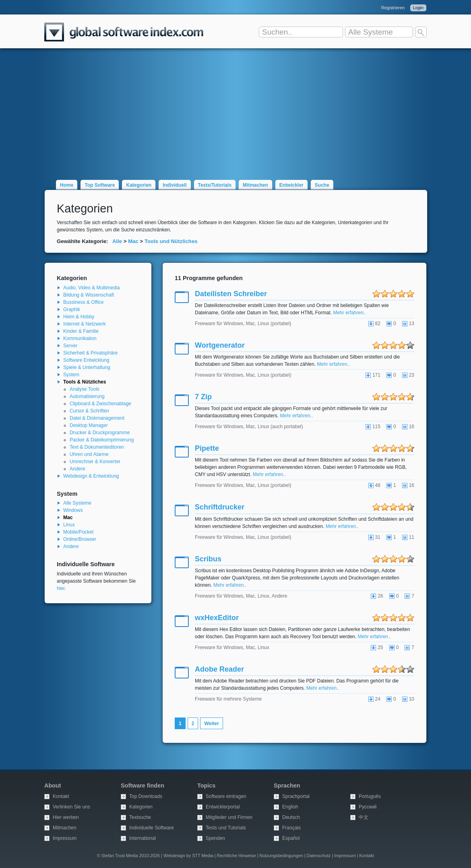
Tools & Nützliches (85, 382)
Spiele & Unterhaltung (87, 367)
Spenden (215, 838)
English (290, 807)
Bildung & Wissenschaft (89, 295)
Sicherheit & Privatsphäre (90, 353)
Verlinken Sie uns (71, 807)
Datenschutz (318, 856)
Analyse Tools (85, 389)
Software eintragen (226, 796)
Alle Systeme (77, 503)
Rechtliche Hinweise (237, 856)
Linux (69, 525)
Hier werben (66, 817)
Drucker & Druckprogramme (100, 433)
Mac (133, 241)
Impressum (65, 838)
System (71, 375)
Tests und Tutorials (226, 828)
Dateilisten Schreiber (231, 294)
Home (67, 185)
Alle (117, 241)
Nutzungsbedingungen (281, 856)
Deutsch (291, 817)
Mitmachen (255, 185)
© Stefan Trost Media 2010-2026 (128, 856)
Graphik (72, 309)
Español (291, 838)
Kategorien (139, 185)
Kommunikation (80, 338)
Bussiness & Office (84, 302)
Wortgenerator (220, 345)
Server (70, 346)
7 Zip (203, 397)
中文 (364, 817)
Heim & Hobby (79, 317)
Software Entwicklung (86, 360)
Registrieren (393, 8)
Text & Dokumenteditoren (97, 447)
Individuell (175, 185)
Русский (368, 807)
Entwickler (291, 185)
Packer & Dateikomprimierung (102, 440)
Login (418, 8)
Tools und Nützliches (171, 241)
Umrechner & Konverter (95, 462)
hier (61, 588)
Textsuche (140, 817)
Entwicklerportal (223, 807)
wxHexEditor (217, 618)
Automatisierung (87, 396)
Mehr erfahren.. (349, 313)
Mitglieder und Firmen (229, 817)
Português (370, 796)
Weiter (211, 724)
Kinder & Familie (81, 331)
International (143, 838)
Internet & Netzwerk (84, 324)
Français (291, 828)
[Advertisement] (235, 109)
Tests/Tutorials (215, 185)
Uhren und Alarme (89, 454)
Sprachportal (296, 796)
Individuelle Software (152, 828)
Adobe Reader (219, 669)
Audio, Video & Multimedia (92, 288)
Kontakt (61, 796)
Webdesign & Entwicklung (91, 476)
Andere (77, 469)
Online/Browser (80, 539)
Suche (322, 185)
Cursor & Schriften (89, 411)
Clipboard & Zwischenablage (100, 404)
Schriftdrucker (220, 507)
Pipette (207, 448)
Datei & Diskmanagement (97, 418)
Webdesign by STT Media (188, 856)
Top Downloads (146, 796)
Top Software (100, 185)
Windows (73, 510)
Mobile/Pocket (78, 532)
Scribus (208, 559)
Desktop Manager (89, 425)
